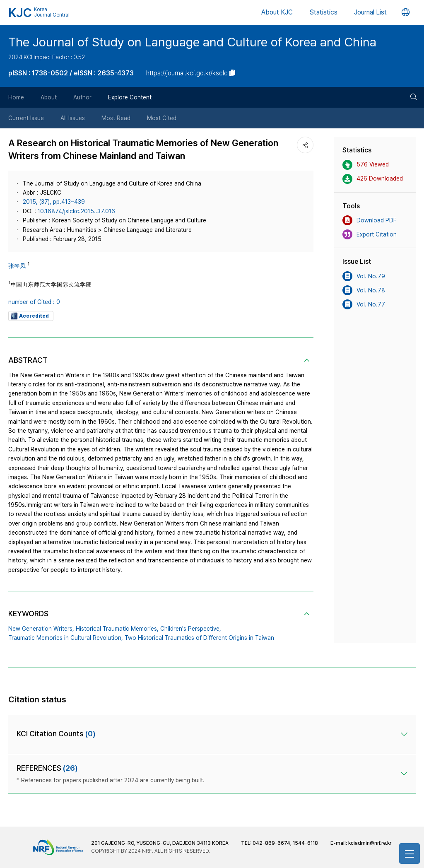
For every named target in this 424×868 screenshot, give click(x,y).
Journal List (370, 12)
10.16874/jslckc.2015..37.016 (76, 211)
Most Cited (162, 118)
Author (82, 97)
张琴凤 (17, 266)
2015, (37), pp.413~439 (54, 202)
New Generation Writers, (41, 629)
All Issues (73, 118)
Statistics (323, 12)
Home (16, 97)
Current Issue (26, 118)
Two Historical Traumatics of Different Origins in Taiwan (199, 638)
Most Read (116, 118)
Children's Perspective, (191, 629)
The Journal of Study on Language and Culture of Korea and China (192, 42)
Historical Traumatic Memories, (117, 629)
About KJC (277, 12)
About (49, 97)
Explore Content (130, 97)
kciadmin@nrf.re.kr (370, 843)
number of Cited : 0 (34, 302)
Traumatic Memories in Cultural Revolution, (66, 638)
